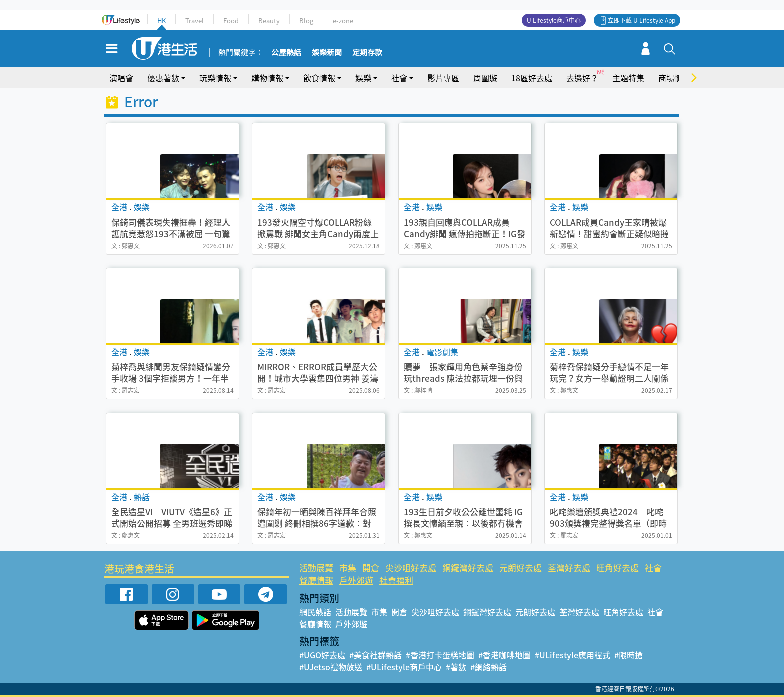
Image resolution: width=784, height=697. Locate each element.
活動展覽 (316, 568)
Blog (306, 21)
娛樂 (363, 78)
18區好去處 (532, 78)
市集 (348, 568)
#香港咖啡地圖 (505, 655)
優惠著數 (163, 78)
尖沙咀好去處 (411, 568)
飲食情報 (319, 78)
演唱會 (121, 78)
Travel (195, 21)
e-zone (343, 21)
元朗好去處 (521, 568)
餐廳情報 (316, 580)
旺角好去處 (618, 568)
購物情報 (267, 78)
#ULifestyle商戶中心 (404, 667)
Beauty (269, 21)
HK (162, 21)
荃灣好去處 (569, 568)
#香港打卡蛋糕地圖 (440, 655)
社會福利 (396, 580)
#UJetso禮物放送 (331, 667)
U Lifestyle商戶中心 (554, 20)
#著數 (456, 667)
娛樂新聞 (327, 53)
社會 (399, 78)
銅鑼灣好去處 (468, 568)
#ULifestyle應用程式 (573, 655)
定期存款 (367, 53)
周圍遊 (485, 78)
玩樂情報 (215, 78)
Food (231, 21)
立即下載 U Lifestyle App (642, 20)
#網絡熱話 (489, 667)
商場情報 (674, 78)
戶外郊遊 (356, 580)
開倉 (371, 568)
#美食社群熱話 (376, 655)
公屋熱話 (286, 53)
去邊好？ (582, 78)
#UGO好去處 (322, 655)
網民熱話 (315, 612)
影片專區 (443, 78)
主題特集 (628, 78)
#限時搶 (629, 655)
